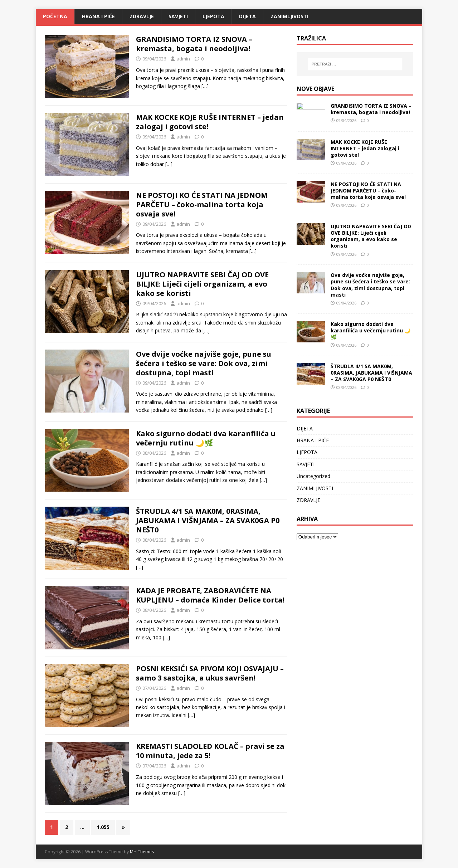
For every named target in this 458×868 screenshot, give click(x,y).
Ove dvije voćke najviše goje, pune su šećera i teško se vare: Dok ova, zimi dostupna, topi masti (204, 363)
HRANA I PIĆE (98, 16)
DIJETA (247, 16)
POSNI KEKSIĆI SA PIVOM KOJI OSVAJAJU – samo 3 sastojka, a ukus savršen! (210, 673)
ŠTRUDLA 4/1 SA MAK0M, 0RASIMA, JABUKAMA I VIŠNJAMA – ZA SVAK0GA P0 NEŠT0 (208, 520)
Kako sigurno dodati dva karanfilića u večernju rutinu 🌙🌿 (206, 438)
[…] (205, 86)
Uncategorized (313, 476)
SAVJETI (178, 16)
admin (183, 59)
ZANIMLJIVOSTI (289, 16)
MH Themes (142, 852)
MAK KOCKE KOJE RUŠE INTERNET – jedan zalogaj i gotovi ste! (210, 122)
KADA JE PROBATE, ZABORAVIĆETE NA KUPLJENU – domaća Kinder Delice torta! (210, 595)
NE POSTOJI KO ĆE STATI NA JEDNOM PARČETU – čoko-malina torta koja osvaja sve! (202, 204)
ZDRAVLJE (142, 16)
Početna (55, 16)
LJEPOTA (213, 16)
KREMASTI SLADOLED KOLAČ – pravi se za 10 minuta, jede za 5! (210, 751)
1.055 (103, 827)
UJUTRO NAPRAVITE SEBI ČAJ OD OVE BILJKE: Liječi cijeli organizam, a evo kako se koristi (202, 284)
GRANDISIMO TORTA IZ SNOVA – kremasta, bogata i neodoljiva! (194, 44)
